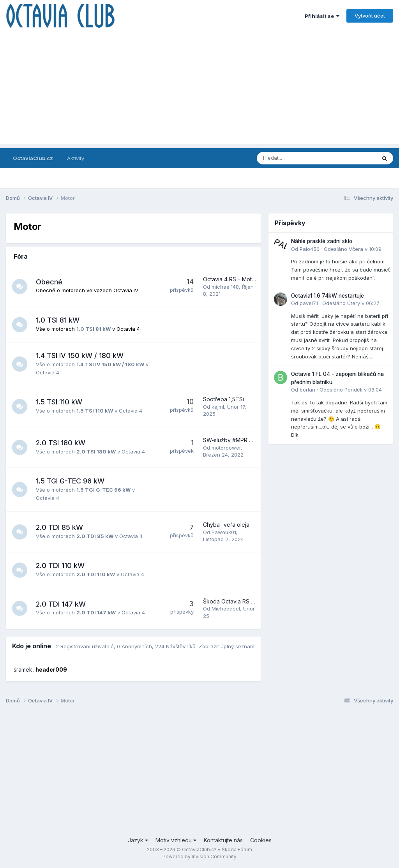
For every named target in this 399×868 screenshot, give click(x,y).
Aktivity (76, 158)
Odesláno (353, 249)
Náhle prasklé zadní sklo (322, 241)
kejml (218, 407)
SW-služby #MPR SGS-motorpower (248, 440)
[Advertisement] (199, 90)
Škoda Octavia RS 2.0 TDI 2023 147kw (252, 601)
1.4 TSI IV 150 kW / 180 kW (80, 355)
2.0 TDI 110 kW (61, 565)
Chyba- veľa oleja (226, 525)
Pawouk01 (224, 532)
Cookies (261, 840)
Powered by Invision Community (199, 857)
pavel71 (309, 303)
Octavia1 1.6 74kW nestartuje (327, 296)
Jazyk (138, 840)
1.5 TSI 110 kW (59, 402)
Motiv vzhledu (176, 840)
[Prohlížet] (296, 158)
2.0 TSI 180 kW (61, 443)
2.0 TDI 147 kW (61, 604)
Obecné (49, 282)
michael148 (225, 287)
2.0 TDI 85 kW (60, 527)
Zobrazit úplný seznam (227, 646)
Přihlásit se (322, 16)
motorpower (226, 448)
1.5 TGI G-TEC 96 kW (71, 481)
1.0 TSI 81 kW (58, 320)
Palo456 (310, 249)
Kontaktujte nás (223, 840)
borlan (307, 390)
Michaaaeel (226, 609)
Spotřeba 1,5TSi (223, 399)
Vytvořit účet (370, 16)
